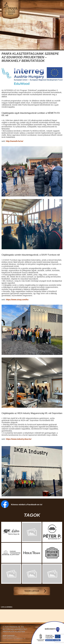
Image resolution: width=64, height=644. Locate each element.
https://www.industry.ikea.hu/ (19, 439)
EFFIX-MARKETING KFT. (10, 637)
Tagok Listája (32, 591)
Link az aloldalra (7, 607)
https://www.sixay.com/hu (17, 300)
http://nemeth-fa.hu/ (15, 141)
